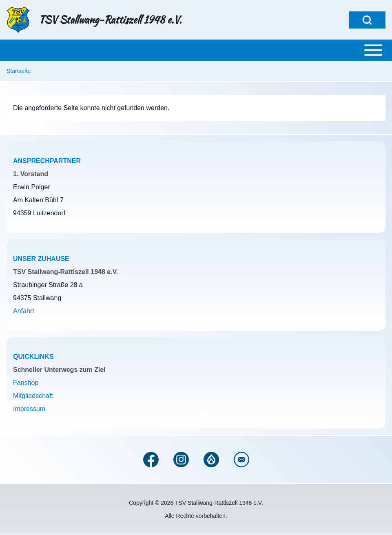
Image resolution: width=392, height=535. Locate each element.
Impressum (29, 409)
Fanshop (26, 383)
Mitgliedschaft (33, 396)
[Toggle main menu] (196, 50)
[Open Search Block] (367, 20)
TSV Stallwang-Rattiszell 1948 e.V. (110, 20)
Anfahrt (24, 311)
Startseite (19, 71)
